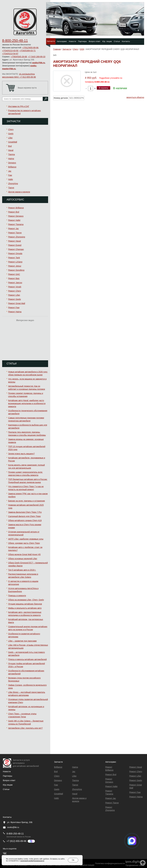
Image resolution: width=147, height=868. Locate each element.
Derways (12, 163)
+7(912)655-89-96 (30, 48)
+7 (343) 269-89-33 (37, 57)
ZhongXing (13, 184)
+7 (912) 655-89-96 (16, 841)
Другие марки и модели (19, 192)
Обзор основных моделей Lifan (23, 559)
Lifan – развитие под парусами (22, 641)
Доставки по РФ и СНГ (19, 106)
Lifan (10, 138)
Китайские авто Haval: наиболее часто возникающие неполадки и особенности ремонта (27, 403)
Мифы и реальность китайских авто (25, 608)
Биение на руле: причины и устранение (27, 501)
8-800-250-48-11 (15, 41)
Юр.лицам (8, 785)
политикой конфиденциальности (32, 861)
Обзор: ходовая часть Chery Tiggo (24, 543)
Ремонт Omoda (15, 253)
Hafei (11, 179)
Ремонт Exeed (15, 245)
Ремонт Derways (16, 216)
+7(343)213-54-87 (10, 54)
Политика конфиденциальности (110, 863)
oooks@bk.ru (39, 63)
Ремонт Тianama (16, 224)
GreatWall (13, 142)
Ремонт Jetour (15, 266)
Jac (10, 171)
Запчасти (51, 41)
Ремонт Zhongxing (17, 237)
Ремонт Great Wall (17, 303)
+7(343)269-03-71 (27, 51)
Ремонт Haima (15, 312)
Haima (11, 159)
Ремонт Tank (14, 258)
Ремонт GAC (14, 274)
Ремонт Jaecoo (15, 283)
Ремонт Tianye (15, 233)
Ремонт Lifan (14, 295)
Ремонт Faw (14, 308)
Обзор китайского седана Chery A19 (25, 520)
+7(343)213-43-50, (10, 51)
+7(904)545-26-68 (19, 57)
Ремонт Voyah (15, 287)
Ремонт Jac (13, 229)
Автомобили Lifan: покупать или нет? (25, 728)
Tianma (11, 154)
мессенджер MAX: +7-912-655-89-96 (19, 77)
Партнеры (82, 41)
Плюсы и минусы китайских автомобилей (27, 659)
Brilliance (12, 167)
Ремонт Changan (16, 249)
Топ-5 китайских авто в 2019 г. (22, 570)
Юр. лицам (107, 41)
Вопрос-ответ (95, 41)
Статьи (117, 41)
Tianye (11, 188)
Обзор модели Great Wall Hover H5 (24, 554)
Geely (11, 134)
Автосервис (62, 41)
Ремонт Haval (14, 241)
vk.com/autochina (27, 74)
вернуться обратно (135, 97)
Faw (10, 175)
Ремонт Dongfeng (16, 270)
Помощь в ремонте (17, 596)
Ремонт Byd (14, 212)
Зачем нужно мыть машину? (21, 454)
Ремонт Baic (14, 278)
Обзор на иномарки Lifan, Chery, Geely (26, 600)
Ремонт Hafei (14, 220)
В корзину (104, 88)
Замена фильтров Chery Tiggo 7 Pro (25, 512)
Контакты (126, 41)
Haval (11, 150)
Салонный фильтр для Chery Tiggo (24, 516)
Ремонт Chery (15, 291)
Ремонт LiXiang (15, 262)
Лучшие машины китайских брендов (25, 604)
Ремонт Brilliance (16, 208)
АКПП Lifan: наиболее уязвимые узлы (26, 539)
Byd (10, 146)
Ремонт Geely (15, 299)
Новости (72, 41)
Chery (11, 129)
